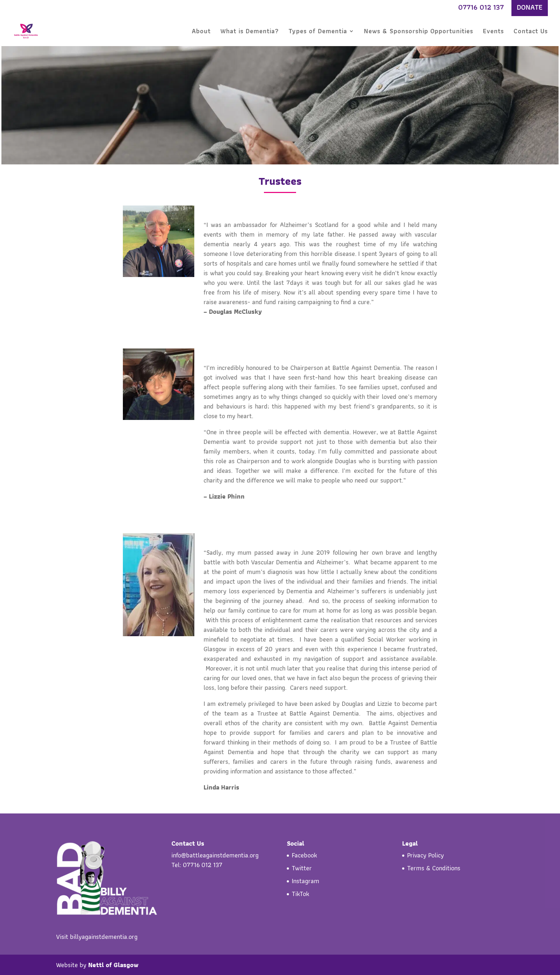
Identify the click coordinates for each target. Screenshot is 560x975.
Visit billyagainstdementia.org (97, 937)
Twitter (302, 868)
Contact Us (531, 32)
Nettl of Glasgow (113, 965)
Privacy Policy (426, 855)
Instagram (306, 881)
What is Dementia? (250, 32)
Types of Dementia (318, 32)
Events (493, 32)
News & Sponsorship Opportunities (419, 32)
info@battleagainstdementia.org (215, 855)
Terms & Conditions (434, 868)
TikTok (301, 894)
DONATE (530, 8)
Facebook (304, 855)
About (201, 32)
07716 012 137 (481, 8)
